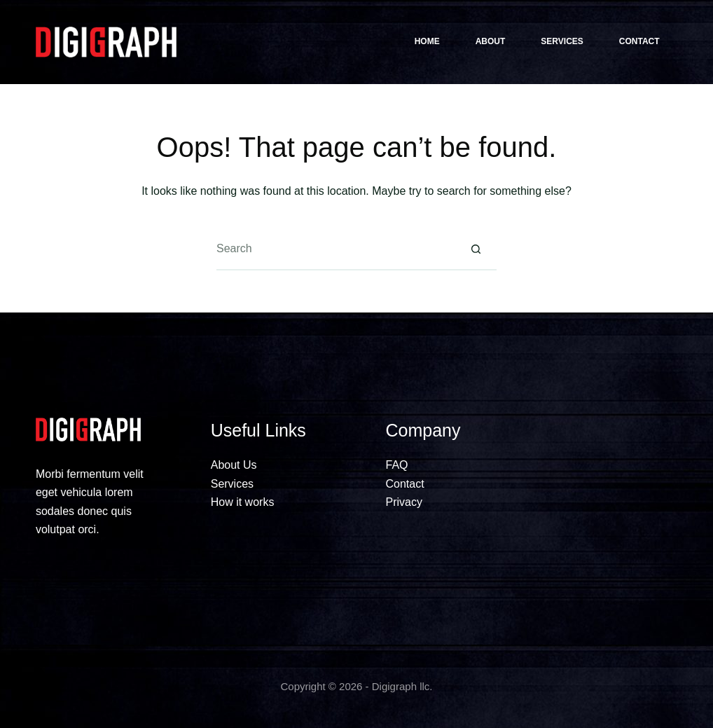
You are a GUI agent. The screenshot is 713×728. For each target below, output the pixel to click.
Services (562, 41)
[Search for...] (335, 249)
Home (427, 41)
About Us (234, 465)
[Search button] (476, 249)
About (491, 41)
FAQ (397, 465)
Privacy (404, 502)
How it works (243, 502)
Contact (639, 41)
